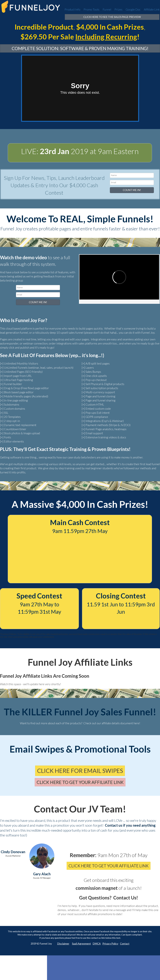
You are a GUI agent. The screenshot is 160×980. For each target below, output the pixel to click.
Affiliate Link (152, 9)
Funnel (107, 9)
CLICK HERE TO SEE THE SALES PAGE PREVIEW (112, 17)
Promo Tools (92, 9)
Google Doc (133, 9)
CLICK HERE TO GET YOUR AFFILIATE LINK (80, 782)
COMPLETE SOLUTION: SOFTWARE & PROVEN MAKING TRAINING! (80, 48)
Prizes (118, 9)
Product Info (72, 9)
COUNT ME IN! (132, 190)
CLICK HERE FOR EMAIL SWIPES (80, 771)
